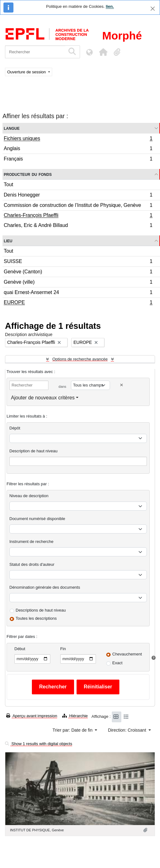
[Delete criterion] (122, 385)
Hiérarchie (75, 716)
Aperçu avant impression (32, 716)
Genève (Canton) (78, 273)
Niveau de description (29, 496)
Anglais (78, 149)
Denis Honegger (78, 196)
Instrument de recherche (31, 542)
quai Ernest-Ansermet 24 (78, 293)
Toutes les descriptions (36, 618)
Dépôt (15, 428)
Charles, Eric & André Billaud (78, 226)
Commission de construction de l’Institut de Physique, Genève (78, 206)
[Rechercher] (35, 52)
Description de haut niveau (33, 451)
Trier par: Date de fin (73, 730)
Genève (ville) (78, 283)
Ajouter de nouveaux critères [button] (43, 398)
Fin (63, 649)
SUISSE (78, 262)
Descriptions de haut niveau (41, 610)
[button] (103, 52)
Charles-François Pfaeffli (78, 216)
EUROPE (78, 303)
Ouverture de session (27, 72)
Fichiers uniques (78, 139)
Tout (8, 184)
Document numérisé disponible (37, 519)
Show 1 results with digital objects (39, 744)
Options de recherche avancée (80, 359)
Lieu (8, 241)
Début (20, 649)
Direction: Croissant (127, 730)
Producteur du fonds (28, 174)
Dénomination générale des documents (45, 587)
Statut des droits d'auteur (32, 564)
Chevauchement (127, 654)
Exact (117, 663)
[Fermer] (153, 9)
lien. (110, 6)
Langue (12, 128)
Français (78, 160)
